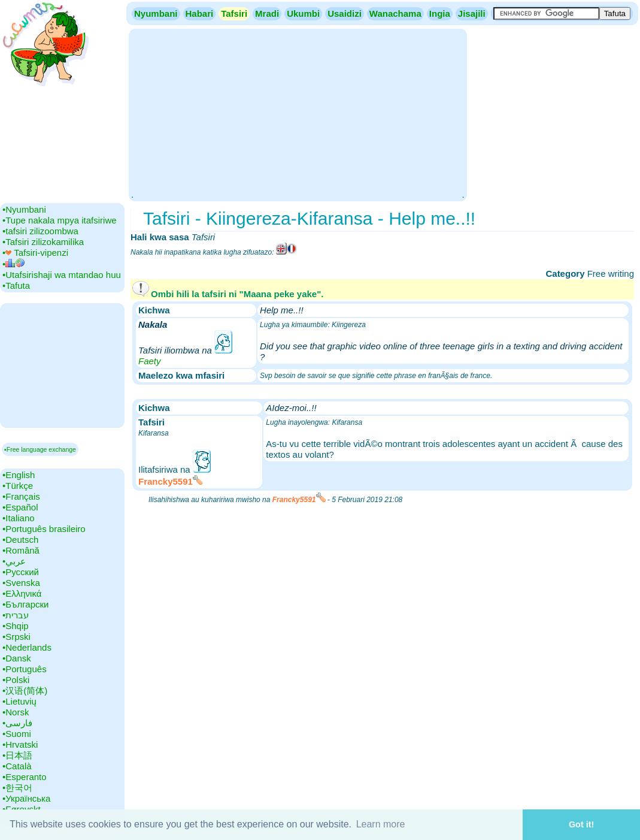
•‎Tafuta (16, 285)
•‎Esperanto (25, 777)
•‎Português (25, 669)
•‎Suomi (17, 734)
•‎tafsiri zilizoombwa (40, 231)
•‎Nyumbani (24, 209)
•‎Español (20, 507)
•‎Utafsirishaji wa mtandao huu (62, 275)
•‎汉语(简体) (25, 691)
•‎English (19, 475)
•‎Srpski (16, 637)
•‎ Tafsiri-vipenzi (35, 253)
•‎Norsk (16, 712)
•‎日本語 (17, 755)
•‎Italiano (19, 518)
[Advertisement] (298, 114)
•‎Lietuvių (19, 701)
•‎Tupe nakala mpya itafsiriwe (60, 220)
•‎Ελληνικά (22, 593)
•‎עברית (16, 615)
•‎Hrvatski (20, 744)
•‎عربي (14, 561)
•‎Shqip (16, 626)
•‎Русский (21, 572)
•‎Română (21, 550)
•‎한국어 (17, 788)
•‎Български (26, 604)
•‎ (13, 264)
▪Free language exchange (40, 449)
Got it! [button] (581, 824)
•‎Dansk (17, 658)
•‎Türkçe (18, 486)
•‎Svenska (21, 583)
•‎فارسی (17, 723)
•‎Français (21, 496)
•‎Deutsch (20, 540)
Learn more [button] (381, 824)
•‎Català (17, 766)
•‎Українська (26, 798)
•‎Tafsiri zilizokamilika (43, 242)
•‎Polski (16, 680)
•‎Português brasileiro (44, 529)
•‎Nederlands (27, 647)
